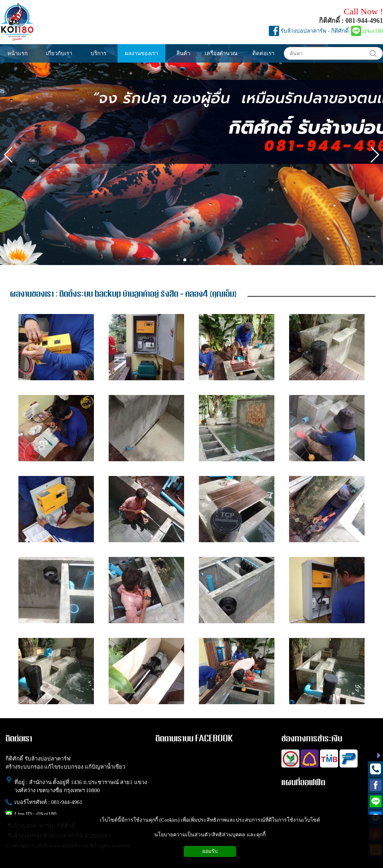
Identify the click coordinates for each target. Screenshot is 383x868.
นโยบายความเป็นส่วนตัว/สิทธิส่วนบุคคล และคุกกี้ (210, 835)
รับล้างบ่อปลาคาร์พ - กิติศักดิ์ (315, 31)
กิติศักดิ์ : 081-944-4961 (351, 21)
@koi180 (373, 31)
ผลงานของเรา (32, 294)
